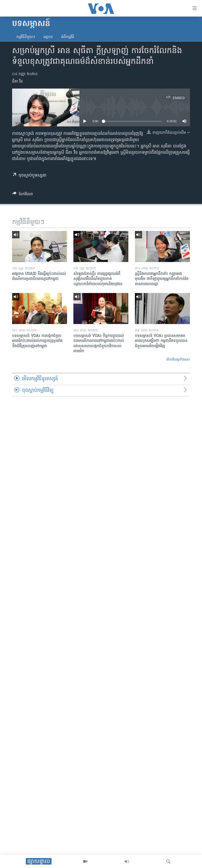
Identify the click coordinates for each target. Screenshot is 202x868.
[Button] (23, 195)
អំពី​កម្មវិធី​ (68, 37)
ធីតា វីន (17, 82)
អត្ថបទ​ (48, 37)
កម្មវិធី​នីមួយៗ (26, 37)
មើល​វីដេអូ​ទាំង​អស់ (178, 360)
